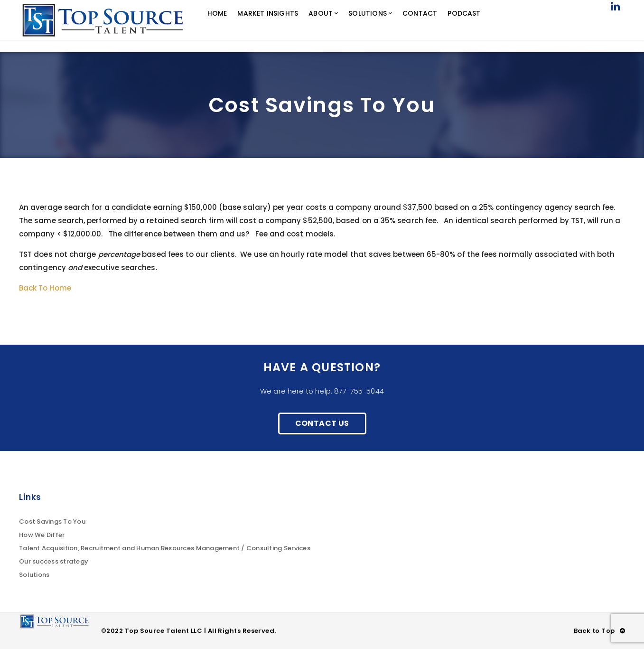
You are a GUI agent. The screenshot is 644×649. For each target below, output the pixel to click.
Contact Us (322, 423)
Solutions (34, 575)
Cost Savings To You (52, 522)
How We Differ (42, 535)
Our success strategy (54, 561)
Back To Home (45, 288)
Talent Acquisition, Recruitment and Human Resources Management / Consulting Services (165, 548)
